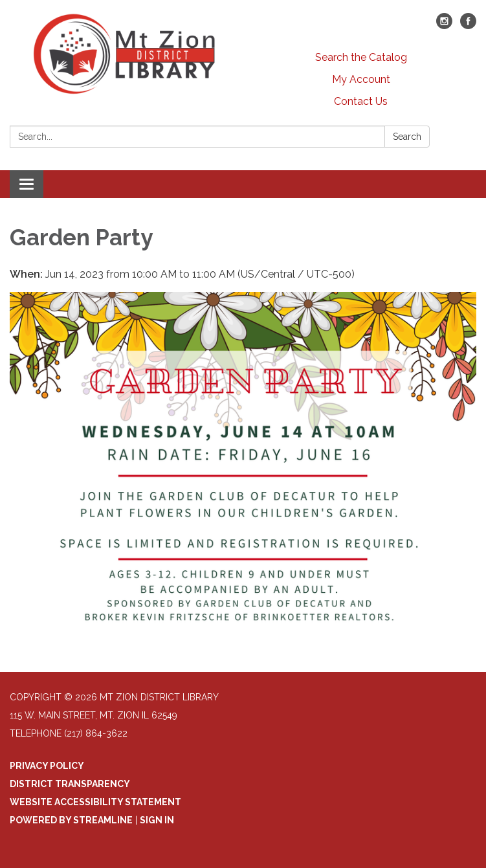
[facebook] (468, 26)
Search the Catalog (361, 57)
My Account (361, 79)
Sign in (157, 820)
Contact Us (361, 101)
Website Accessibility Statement (95, 802)
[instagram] (444, 26)
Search (407, 137)
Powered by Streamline (71, 820)
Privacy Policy (47, 766)
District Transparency (70, 784)
